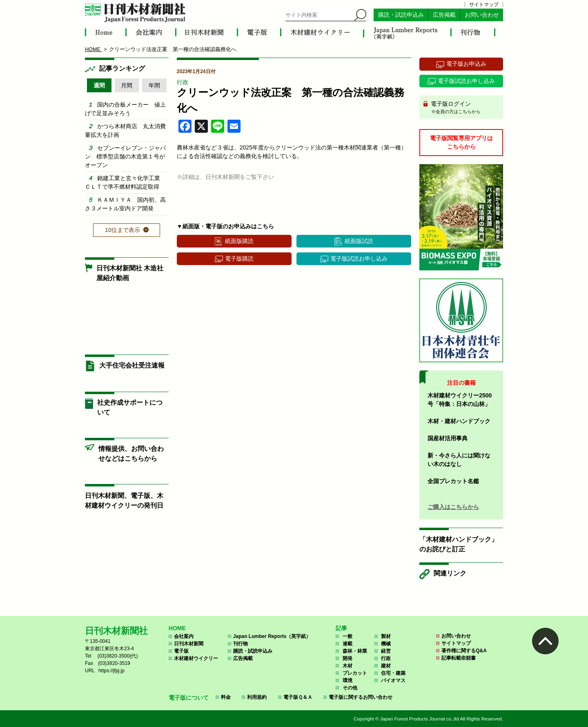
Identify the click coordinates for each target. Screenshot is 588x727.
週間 (99, 85)
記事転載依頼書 (459, 658)
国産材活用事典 (448, 438)
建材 (386, 666)
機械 (386, 644)
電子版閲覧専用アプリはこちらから (461, 142)
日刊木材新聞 (189, 644)
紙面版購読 (239, 241)
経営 (386, 651)
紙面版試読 (359, 241)
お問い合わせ (482, 15)
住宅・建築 (393, 673)
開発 (347, 658)
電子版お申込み (466, 64)
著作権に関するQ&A (464, 651)
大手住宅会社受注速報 (132, 365)
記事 (341, 628)
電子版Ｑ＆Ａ (298, 697)
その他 (350, 688)
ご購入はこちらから (453, 507)
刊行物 (241, 644)
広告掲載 (444, 15)
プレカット (355, 673)
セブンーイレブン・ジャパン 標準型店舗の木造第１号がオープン (125, 156)
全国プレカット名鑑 (453, 481)
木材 (347, 666)
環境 (347, 680)
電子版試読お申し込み (359, 259)
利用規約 (257, 697)
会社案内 (184, 636)
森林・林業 (355, 651)
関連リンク (450, 573)
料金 (226, 697)
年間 (154, 85)
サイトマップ (484, 4)
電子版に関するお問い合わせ (361, 697)
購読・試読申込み (401, 15)
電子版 (181, 651)
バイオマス (393, 680)
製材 (386, 636)
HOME (177, 628)
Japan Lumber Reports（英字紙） (272, 636)
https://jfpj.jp (111, 671)
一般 (347, 636)
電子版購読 (239, 259)
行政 (183, 82)
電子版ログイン (464, 108)
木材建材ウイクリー (196, 658)
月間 (127, 85)
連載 (347, 644)
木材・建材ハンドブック (459, 421)
